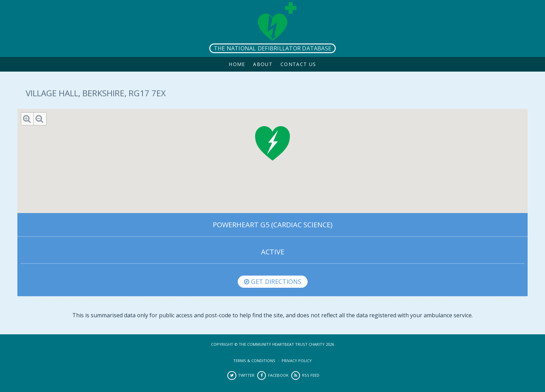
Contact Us (298, 64)
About (263, 64)
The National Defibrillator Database (272, 48)
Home (237, 64)
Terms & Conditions (254, 361)
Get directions (273, 281)
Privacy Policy (297, 361)
